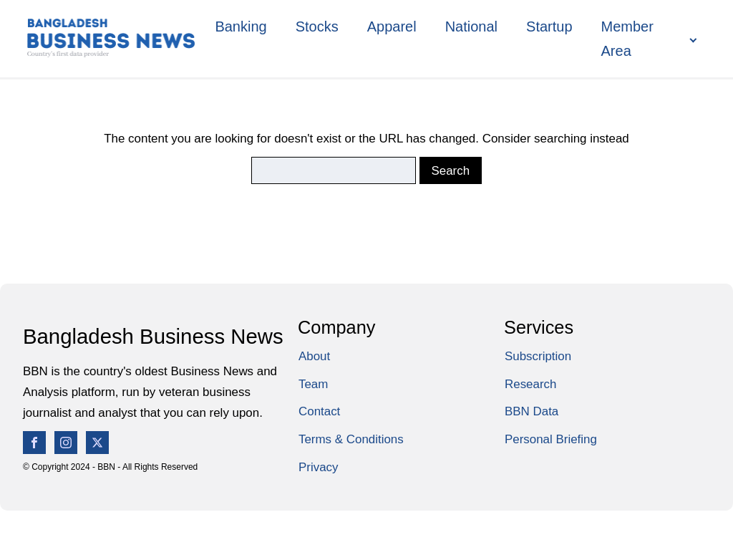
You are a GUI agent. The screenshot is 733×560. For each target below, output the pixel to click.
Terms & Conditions (351, 439)
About (314, 356)
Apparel (392, 26)
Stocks (317, 26)
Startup (549, 26)
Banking (241, 26)
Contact (319, 411)
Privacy (318, 467)
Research (530, 384)
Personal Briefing (551, 439)
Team (313, 384)
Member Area (627, 39)
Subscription (538, 356)
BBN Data (531, 411)
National (471, 26)
